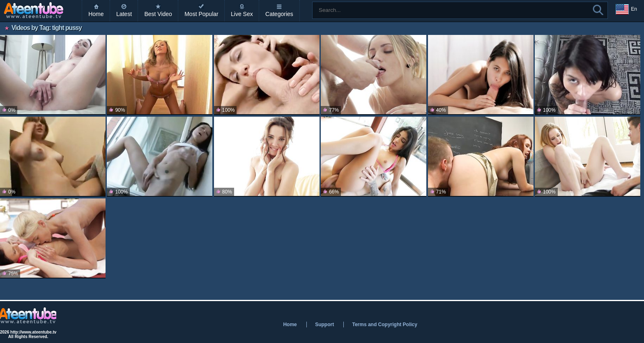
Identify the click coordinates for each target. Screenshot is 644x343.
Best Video (158, 14)
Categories (279, 14)
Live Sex (242, 14)
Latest (124, 14)
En (626, 9)
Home (96, 14)
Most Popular (201, 14)
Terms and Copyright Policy (384, 325)
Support (324, 325)
